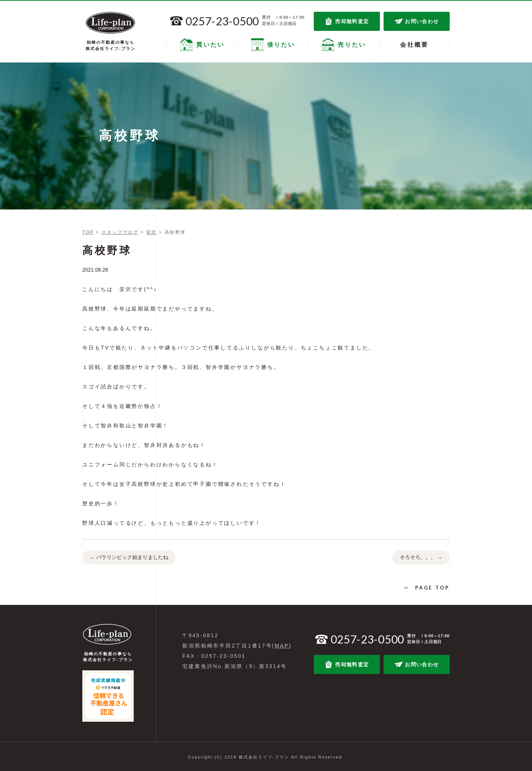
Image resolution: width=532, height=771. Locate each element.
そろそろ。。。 (421, 558)
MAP (282, 646)
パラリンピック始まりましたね (129, 558)
